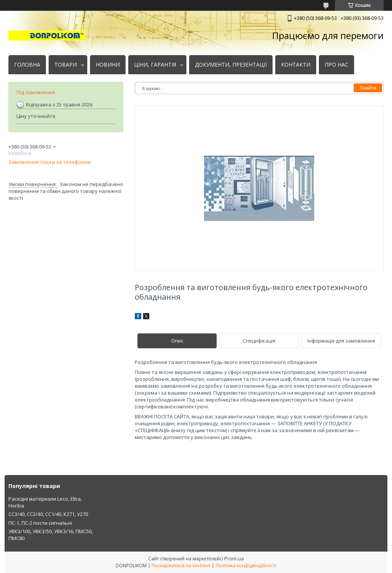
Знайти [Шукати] (368, 88)
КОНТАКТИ (296, 65)
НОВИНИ (108, 65)
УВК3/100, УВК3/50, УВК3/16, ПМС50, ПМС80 (51, 535)
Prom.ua (234, 558)
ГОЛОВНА (27, 65)
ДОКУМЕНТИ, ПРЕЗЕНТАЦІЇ (231, 65)
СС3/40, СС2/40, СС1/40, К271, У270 (48, 514)
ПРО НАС (336, 65)
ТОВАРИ (66, 65)
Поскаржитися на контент (181, 566)
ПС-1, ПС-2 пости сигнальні (40, 523)
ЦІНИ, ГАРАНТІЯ (155, 65)
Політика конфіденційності (246, 566)
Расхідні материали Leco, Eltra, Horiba (45, 502)
